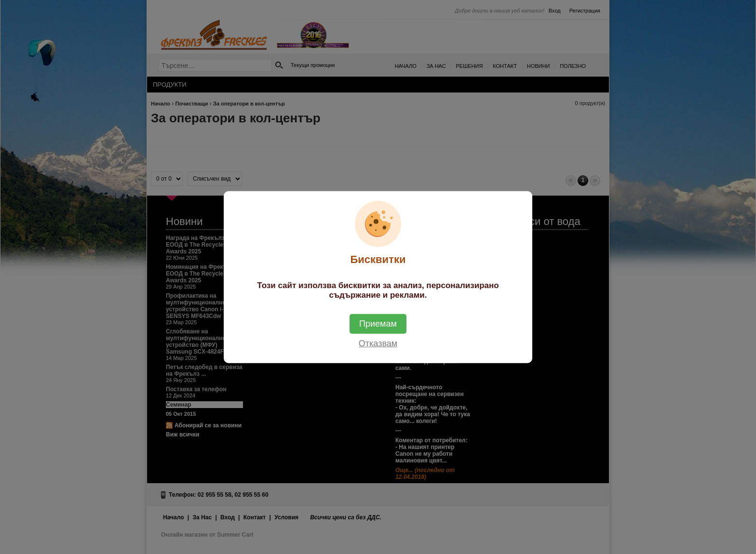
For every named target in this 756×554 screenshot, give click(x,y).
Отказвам (378, 343)
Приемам (378, 323)
